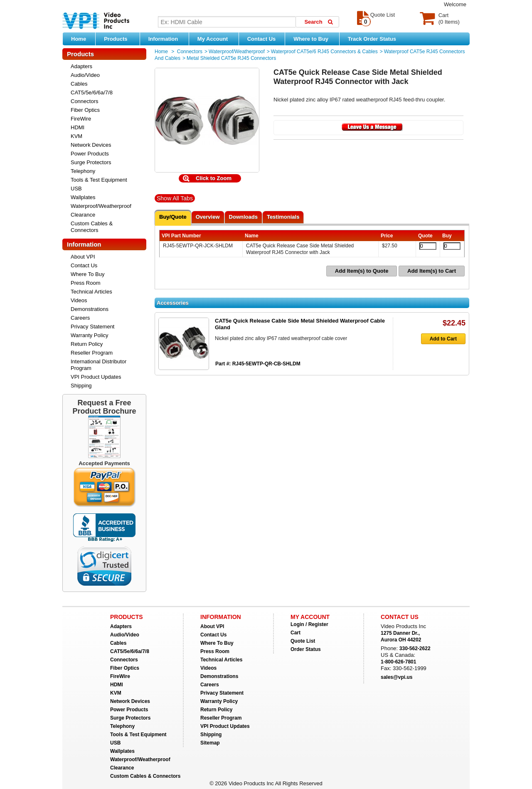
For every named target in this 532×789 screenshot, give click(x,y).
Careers (80, 318)
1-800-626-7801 (398, 662)
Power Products (90, 154)
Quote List (303, 641)
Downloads (243, 217)
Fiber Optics (85, 110)
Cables (79, 84)
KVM (76, 136)
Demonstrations (90, 309)
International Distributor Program (99, 365)
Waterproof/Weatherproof (101, 206)
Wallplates (83, 197)
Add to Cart (439, 339)
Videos (79, 300)
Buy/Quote (173, 217)
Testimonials (283, 217)
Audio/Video (85, 75)
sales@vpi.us (397, 677)
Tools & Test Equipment (99, 180)
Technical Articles (91, 292)
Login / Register (309, 624)
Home (79, 39)
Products (120, 39)
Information (166, 39)
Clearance (83, 215)
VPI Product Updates (96, 377)
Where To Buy (87, 274)
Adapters (81, 66)
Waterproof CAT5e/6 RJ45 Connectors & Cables (324, 52)
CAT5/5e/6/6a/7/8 (92, 92)
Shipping (81, 386)
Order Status (306, 649)
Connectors (84, 101)
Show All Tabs (175, 198)
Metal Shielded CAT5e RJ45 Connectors (231, 58)
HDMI (78, 127)
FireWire (81, 119)
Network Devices (91, 145)
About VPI (83, 257)
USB (76, 189)
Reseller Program (92, 353)
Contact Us (262, 39)
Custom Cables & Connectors (92, 227)
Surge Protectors (91, 162)
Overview (208, 217)
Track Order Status (372, 39)
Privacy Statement (93, 327)
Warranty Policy (90, 335)
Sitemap (210, 743)
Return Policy (87, 344)
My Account (216, 39)
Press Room (86, 283)
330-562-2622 (415, 648)
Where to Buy (314, 39)
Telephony (83, 171)
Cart (296, 633)
